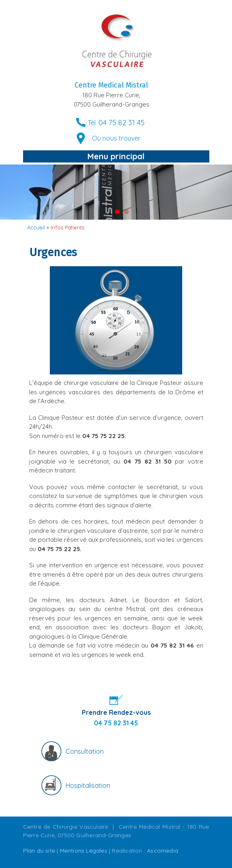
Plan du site (39, 851)
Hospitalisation (88, 785)
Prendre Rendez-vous (116, 712)
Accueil (36, 227)
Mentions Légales (84, 851)
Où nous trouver (116, 138)
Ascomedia (163, 851)
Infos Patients (67, 227)
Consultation (85, 751)
